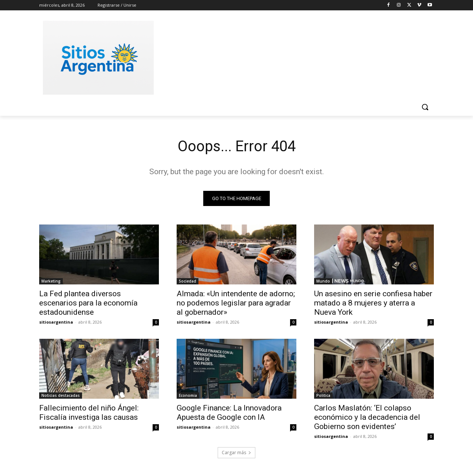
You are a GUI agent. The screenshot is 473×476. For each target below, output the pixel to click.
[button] (425, 107)
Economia (188, 395)
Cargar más (236, 453)
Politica (323, 395)
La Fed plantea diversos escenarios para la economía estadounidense (88, 303)
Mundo (323, 281)
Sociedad (188, 281)
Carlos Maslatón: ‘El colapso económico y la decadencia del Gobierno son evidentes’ (367, 417)
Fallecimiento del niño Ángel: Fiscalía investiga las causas (89, 413)
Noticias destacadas (61, 395)
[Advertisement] (292, 57)
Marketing (51, 281)
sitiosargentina (56, 322)
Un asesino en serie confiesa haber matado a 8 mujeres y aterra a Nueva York (373, 303)
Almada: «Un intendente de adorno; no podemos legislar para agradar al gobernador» (236, 303)
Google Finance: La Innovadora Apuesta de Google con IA (229, 413)
